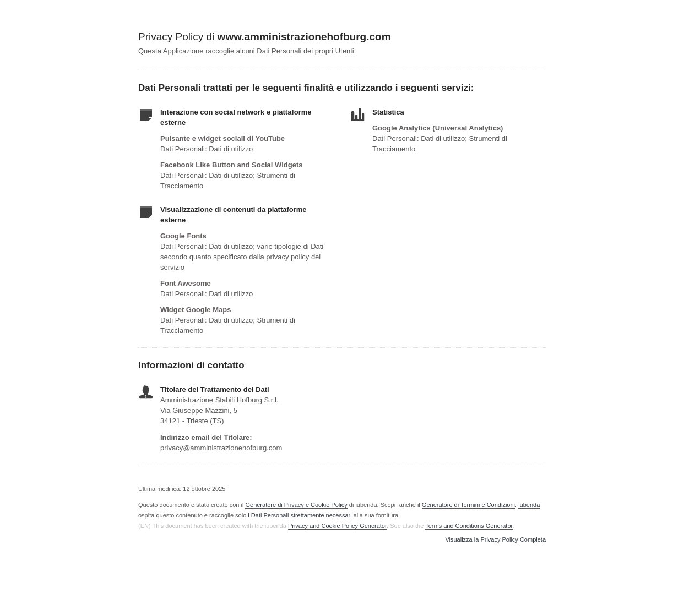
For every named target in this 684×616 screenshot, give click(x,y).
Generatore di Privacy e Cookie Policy (296, 505)
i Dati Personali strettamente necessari (300, 515)
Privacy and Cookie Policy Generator (337, 526)
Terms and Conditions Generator (469, 526)
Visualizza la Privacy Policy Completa (495, 540)
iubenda (529, 505)
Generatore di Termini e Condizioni (468, 505)
